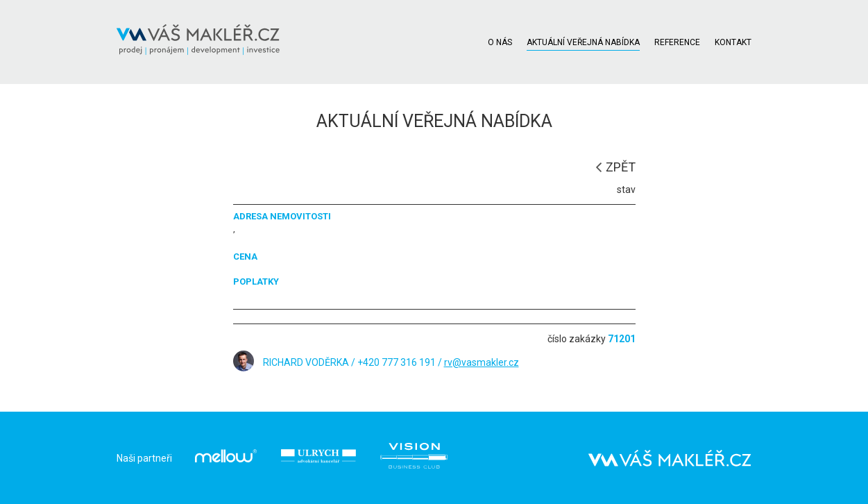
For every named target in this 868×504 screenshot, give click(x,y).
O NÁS (500, 42)
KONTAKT (733, 42)
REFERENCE (677, 42)
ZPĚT (621, 167)
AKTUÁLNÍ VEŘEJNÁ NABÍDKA (583, 42)
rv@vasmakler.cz (482, 362)
